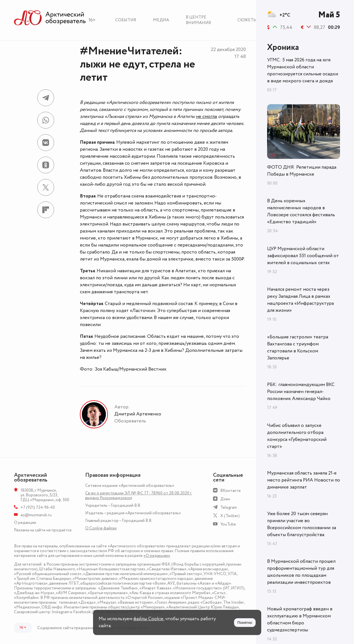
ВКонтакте (231, 491)
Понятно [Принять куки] (245, 623)
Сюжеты (247, 20)
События (126, 20)
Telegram (229, 507)
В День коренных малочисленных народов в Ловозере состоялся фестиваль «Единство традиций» (301, 211)
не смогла (206, 117)
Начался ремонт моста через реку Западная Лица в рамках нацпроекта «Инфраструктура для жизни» (300, 300)
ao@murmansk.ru (36, 515)
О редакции (25, 523)
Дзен (225, 499)
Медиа (161, 20)
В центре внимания (198, 20)
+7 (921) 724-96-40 (38, 507)
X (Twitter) (230, 516)
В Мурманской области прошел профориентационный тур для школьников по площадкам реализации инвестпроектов (301, 572)
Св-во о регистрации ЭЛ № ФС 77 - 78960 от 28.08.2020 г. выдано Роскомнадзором (139, 496)
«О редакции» (157, 556)
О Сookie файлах (101, 528)
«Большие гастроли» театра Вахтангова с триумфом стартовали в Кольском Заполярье (298, 347)
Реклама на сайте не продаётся (43, 530)
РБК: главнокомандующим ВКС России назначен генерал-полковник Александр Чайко (301, 392)
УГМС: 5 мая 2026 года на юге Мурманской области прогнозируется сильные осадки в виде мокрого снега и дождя (303, 70)
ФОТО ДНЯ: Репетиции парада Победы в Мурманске (302, 171)
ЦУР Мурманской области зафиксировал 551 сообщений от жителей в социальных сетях (303, 256)
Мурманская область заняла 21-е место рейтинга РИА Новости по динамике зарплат (304, 480)
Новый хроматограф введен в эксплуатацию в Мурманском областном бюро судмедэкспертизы (300, 619)
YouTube (228, 524)
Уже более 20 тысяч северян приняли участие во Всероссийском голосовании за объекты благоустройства (302, 524)
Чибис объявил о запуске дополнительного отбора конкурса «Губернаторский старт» (297, 436)
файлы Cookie (148, 619)
